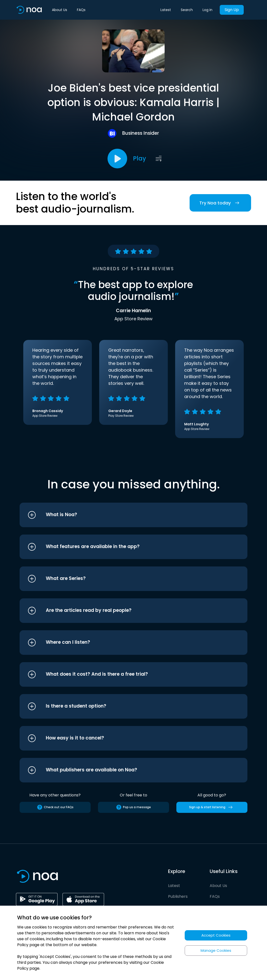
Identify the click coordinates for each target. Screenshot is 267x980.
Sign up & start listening (212, 807)
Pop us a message (133, 807)
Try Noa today (220, 203)
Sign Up (232, 10)
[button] (124, 515)
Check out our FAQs (55, 807)
